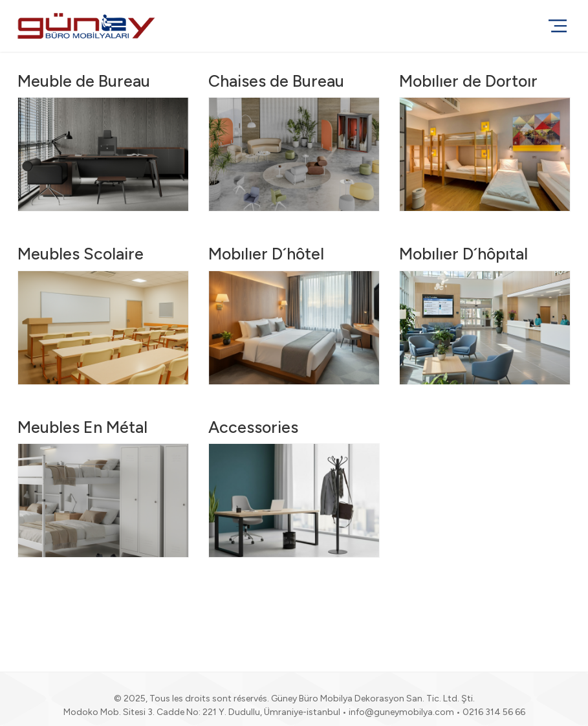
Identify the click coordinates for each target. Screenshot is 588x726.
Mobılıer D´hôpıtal (463, 254)
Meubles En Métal (82, 427)
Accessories (253, 427)
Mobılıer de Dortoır (468, 81)
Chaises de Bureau (276, 81)
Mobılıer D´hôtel (266, 254)
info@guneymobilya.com (401, 712)
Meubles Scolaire (81, 254)
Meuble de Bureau (84, 81)
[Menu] (557, 26)
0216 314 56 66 (494, 712)
